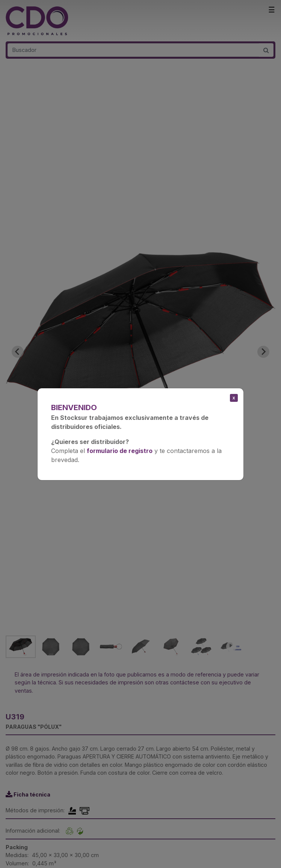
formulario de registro (120, 451)
